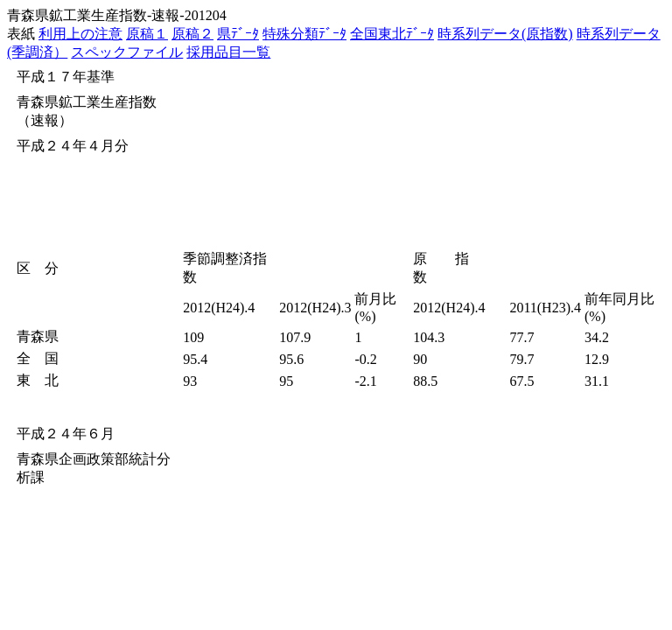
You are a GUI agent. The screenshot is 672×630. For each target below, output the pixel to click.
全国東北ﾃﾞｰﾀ (392, 34)
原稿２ (192, 34)
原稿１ (147, 34)
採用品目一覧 (228, 52)
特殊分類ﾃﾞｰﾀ (304, 34)
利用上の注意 (80, 34)
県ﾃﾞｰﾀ (238, 34)
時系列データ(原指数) (505, 34)
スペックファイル (127, 52)
